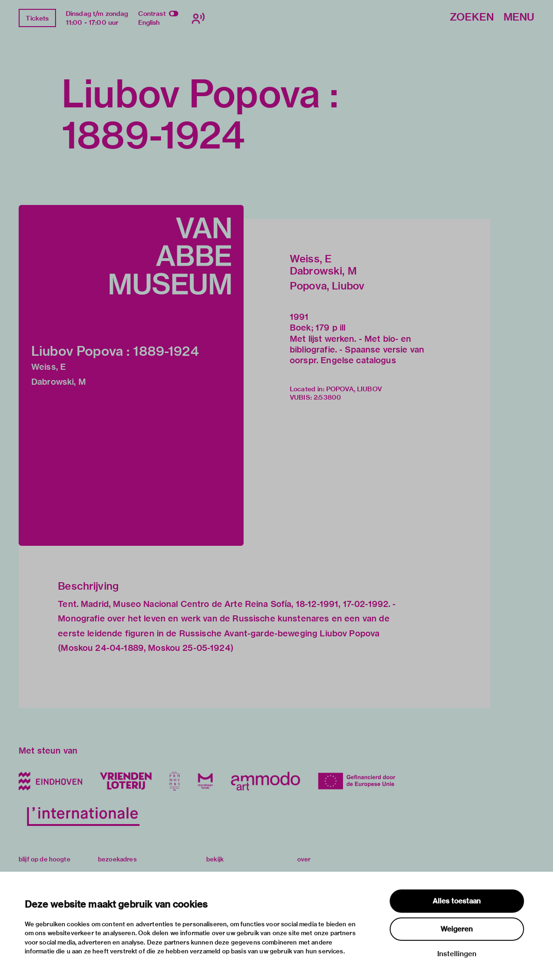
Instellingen (457, 954)
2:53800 (327, 397)
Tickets (37, 18)
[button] (131, 375)
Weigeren (457, 929)
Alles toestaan (457, 901)
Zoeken (472, 18)
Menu (519, 18)
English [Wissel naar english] (149, 22)
